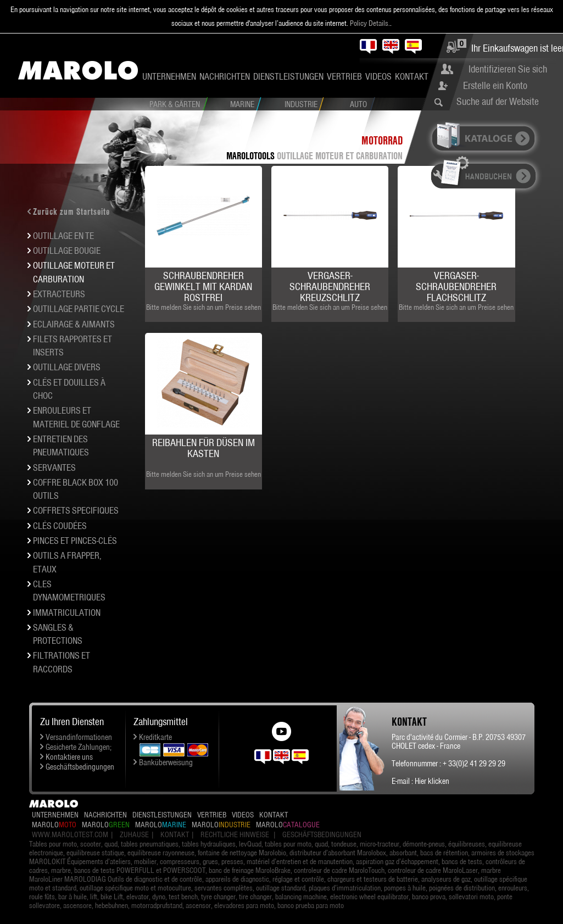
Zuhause (134, 834)
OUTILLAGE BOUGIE (67, 251)
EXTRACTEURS (59, 294)
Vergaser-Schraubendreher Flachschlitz (456, 286)
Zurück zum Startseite (71, 211)
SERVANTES (54, 467)
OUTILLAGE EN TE (63, 236)
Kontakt (412, 76)
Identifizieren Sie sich (508, 69)
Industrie (301, 104)
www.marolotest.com (70, 834)
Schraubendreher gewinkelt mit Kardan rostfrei (203, 286)
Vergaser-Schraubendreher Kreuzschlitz (330, 286)
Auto (358, 104)
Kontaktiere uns (69, 757)
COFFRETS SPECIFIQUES (76, 510)
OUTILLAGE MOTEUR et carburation (340, 156)
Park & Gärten (175, 104)
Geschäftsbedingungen (80, 767)
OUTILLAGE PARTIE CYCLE (79, 309)
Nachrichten (225, 76)
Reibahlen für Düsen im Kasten (204, 448)
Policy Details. (370, 23)
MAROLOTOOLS (250, 156)
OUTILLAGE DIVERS (67, 367)
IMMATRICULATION (67, 613)
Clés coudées (60, 526)
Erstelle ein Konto (495, 85)
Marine (242, 104)
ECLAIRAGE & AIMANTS (74, 324)
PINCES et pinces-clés (75, 541)
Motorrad (382, 140)
